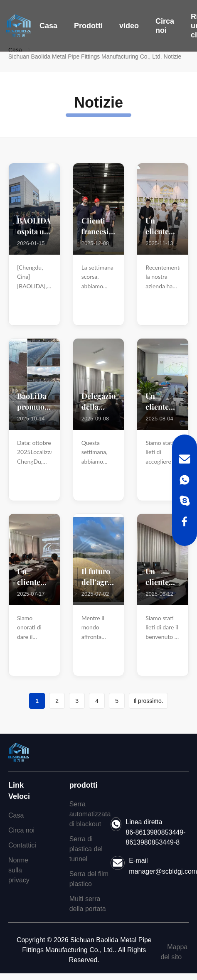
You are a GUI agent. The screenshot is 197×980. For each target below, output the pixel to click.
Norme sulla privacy (19, 870)
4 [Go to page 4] (97, 701)
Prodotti (88, 26)
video (129, 26)
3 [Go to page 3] (77, 701)
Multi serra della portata (88, 904)
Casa (48, 26)
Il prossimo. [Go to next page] (148, 701)
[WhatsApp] (185, 480)
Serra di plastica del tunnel (86, 849)
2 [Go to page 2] (57, 701)
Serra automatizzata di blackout (90, 814)
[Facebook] (185, 521)
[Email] (185, 459)
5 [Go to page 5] (117, 701)
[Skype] (185, 501)
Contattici (22, 845)
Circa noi (165, 26)
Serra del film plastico (89, 879)
